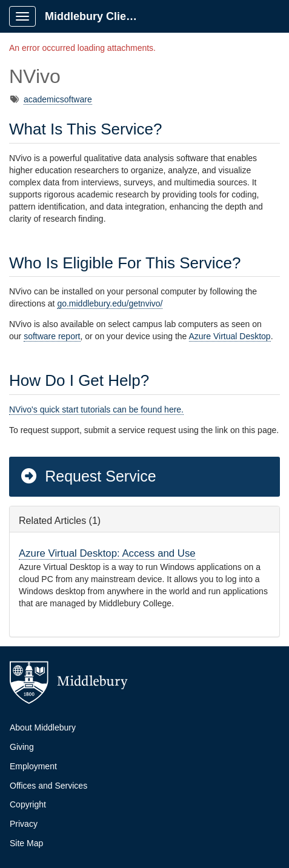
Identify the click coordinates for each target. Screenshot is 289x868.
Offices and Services (48, 786)
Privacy (24, 824)
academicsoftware (58, 99)
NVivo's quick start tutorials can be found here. (96, 409)
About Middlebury (43, 727)
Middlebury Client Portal (98, 16)
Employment (33, 766)
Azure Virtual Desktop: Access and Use (107, 553)
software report (52, 336)
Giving (22, 747)
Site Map (26, 843)
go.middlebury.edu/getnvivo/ (110, 303)
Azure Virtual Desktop (230, 336)
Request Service (88, 476)
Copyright (28, 804)
